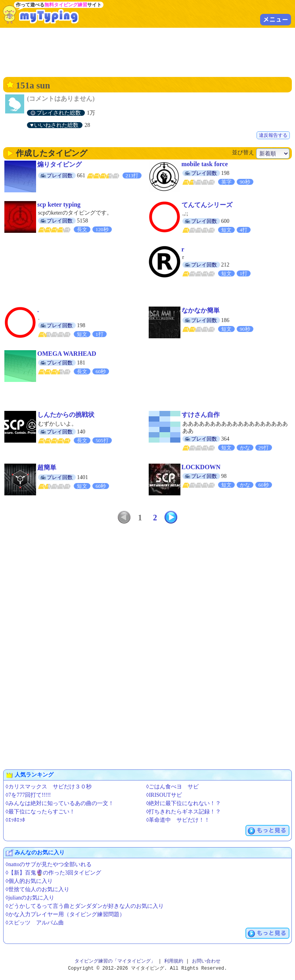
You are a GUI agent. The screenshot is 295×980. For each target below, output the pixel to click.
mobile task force (205, 164)
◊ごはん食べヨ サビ (173, 787)
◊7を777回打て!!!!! (28, 795)
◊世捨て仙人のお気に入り (37, 889)
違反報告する (273, 135)
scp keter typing (59, 204)
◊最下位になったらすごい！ (40, 812)
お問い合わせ (206, 961)
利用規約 (174, 961)
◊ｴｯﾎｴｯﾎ (15, 820)
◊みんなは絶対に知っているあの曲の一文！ (60, 803)
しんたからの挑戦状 (66, 415)
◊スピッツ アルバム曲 (35, 923)
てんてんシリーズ (207, 205)
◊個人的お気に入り (29, 881)
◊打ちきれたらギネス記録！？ (184, 812)
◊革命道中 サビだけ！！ (178, 820)
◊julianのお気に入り (30, 898)
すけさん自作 (201, 415)
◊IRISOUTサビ (164, 795)
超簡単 (47, 467)
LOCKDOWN (201, 467)
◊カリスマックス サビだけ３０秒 (49, 787)
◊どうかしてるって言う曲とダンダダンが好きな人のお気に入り (85, 906)
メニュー (276, 19)
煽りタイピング (59, 164)
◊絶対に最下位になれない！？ (184, 803)
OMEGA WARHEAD (67, 354)
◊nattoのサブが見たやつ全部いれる (49, 864)
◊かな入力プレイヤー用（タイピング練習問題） (65, 914)
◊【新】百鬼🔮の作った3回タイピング (53, 873)
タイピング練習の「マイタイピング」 (115, 961)
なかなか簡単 (201, 310)
